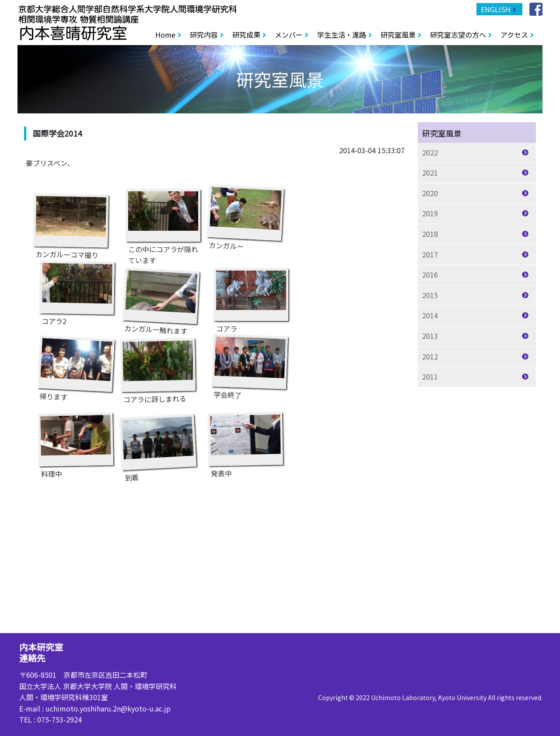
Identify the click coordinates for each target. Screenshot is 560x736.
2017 (430, 254)
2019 (430, 213)
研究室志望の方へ (458, 35)
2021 (430, 173)
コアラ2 (77, 290)
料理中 (76, 442)
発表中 (245, 441)
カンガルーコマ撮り (71, 223)
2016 (430, 275)
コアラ (251, 297)
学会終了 (250, 364)
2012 (430, 356)
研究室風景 (398, 35)
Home (165, 35)
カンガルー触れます (161, 298)
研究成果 (246, 35)
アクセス (514, 35)
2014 (430, 315)
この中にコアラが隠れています (163, 218)
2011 (430, 377)
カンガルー (245, 215)
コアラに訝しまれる (158, 367)
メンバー (289, 35)
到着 (158, 444)
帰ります (76, 366)
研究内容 (204, 35)
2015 (430, 295)
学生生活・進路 (342, 35)
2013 (430, 336)
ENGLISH (496, 9)
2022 (430, 152)
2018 (430, 234)
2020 (430, 193)
